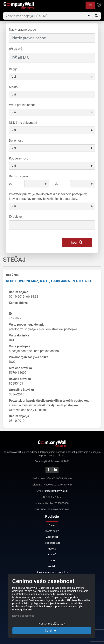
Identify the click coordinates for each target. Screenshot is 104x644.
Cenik (52, 560)
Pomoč (52, 554)
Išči (77, 242)
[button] (90, 5)
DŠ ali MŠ (16, 49)
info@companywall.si (56, 491)
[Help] (99, 5)
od (11, 184)
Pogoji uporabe (52, 543)
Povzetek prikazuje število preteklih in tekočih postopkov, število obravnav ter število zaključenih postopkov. (48, 196)
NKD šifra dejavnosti (23, 123)
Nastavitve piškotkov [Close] (52, 624)
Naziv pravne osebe (22, 30)
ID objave (15, 217)
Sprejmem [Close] (52, 631)
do (57, 184)
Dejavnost (16, 141)
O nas (52, 525)
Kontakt (52, 566)
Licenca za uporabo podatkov (52, 572)
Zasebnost (52, 537)
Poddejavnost (18, 158)
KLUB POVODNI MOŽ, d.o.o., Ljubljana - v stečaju (49, 281)
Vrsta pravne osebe (22, 105)
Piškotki (52, 549)
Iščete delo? (52, 531)
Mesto (13, 87)
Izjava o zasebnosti (23, 616)
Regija (13, 69)
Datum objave (18, 176)
